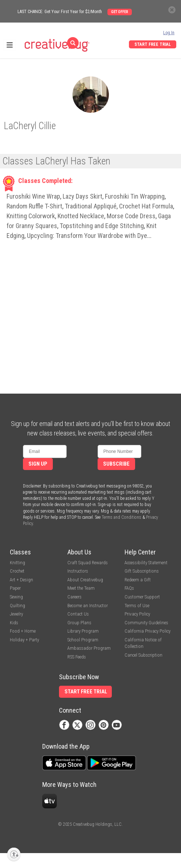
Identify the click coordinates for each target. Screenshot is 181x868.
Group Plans (79, 623)
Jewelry (16, 614)
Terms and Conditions (121, 517)
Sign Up (38, 464)
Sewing (16, 597)
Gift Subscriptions (142, 571)
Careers (74, 597)
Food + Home (23, 631)
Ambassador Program (89, 648)
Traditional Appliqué (91, 206)
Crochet (17, 571)
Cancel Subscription (143, 655)
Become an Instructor (88, 606)
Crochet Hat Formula (146, 206)
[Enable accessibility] (14, 854)
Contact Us (78, 614)
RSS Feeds (77, 657)
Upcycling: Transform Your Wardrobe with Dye (87, 236)
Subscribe (116, 464)
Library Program (83, 631)
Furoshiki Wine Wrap (33, 196)
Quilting (17, 606)
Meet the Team (81, 588)
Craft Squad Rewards (88, 563)
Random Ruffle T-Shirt (34, 206)
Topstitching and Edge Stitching (102, 226)
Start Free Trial (153, 44)
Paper (15, 588)
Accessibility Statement (146, 563)
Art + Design (21, 580)
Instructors (78, 571)
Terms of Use (137, 606)
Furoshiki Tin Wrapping (135, 196)
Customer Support (142, 597)
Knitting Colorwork (31, 216)
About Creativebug (85, 580)
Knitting (17, 563)
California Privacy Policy (147, 631)
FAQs (129, 588)
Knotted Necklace (81, 216)
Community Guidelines (146, 623)
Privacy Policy (137, 614)
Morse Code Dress (131, 216)
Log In (169, 33)
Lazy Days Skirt (82, 196)
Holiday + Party (24, 640)
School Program (83, 640)
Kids (14, 623)
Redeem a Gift (138, 580)
